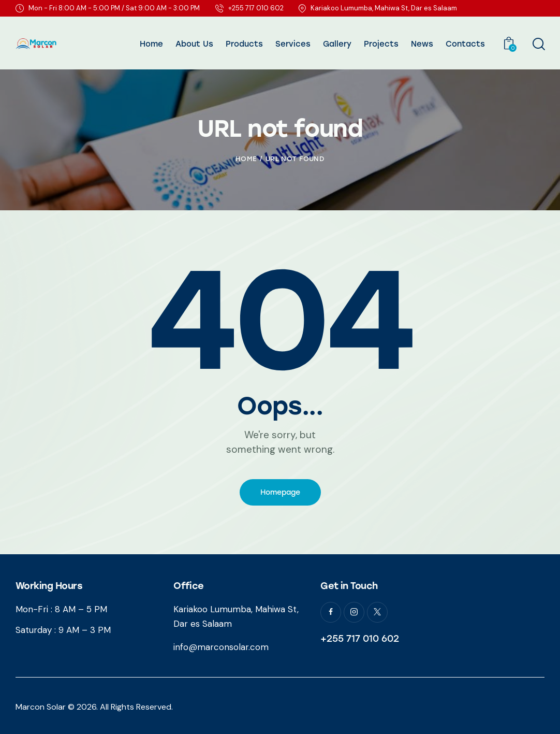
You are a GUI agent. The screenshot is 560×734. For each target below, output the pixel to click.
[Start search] (538, 45)
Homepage (280, 492)
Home (246, 159)
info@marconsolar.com (221, 647)
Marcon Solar (41, 707)
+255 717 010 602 (360, 639)
